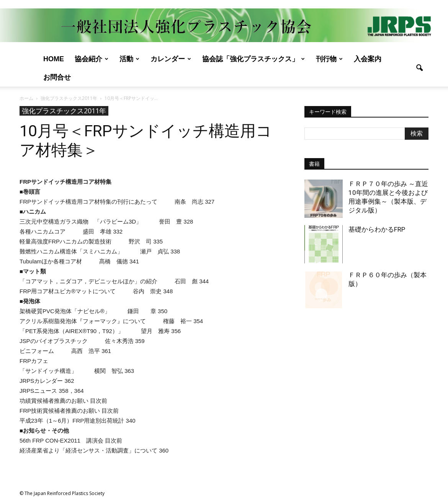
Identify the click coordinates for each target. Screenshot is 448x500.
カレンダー (171, 59)
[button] (419, 68)
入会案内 (368, 59)
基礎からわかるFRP (377, 229)
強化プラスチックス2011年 (64, 111)
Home (54, 59)
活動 (129, 59)
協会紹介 (92, 59)
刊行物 (329, 59)
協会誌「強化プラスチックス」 (253, 59)
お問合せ (57, 77)
